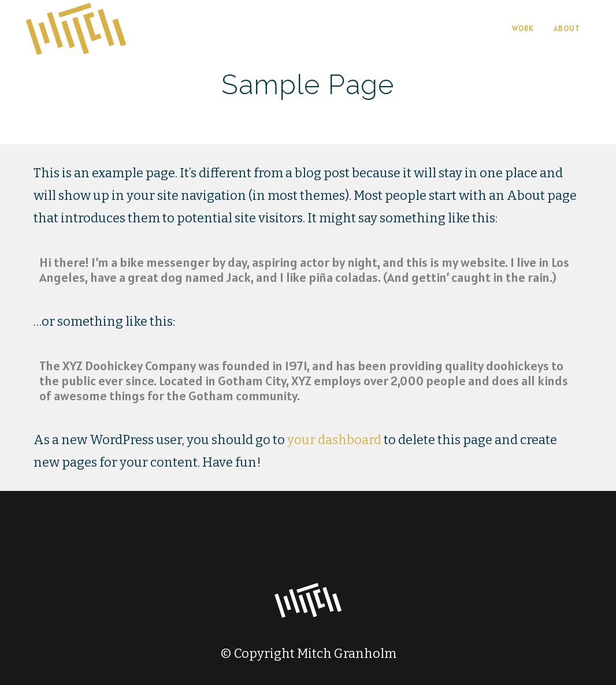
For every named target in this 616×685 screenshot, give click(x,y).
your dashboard (334, 440)
